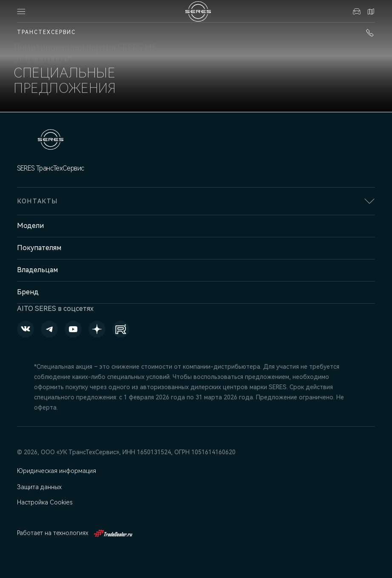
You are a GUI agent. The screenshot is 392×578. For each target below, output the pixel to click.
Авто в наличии (357, 11)
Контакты (371, 11)
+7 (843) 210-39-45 (370, 33)
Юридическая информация (56, 471)
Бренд (28, 292)
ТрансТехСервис (46, 32)
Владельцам (37, 270)
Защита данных (40, 487)
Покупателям (39, 248)
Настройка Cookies (45, 502)
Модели (30, 226)
